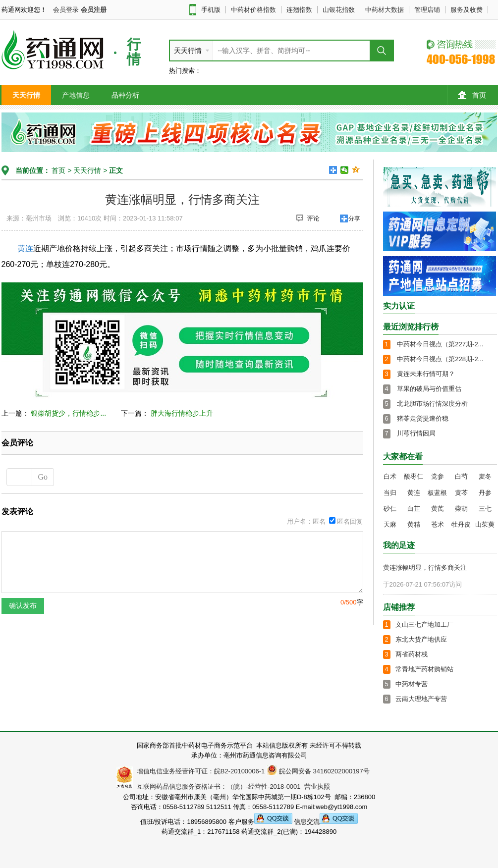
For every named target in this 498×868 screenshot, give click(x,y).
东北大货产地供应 (421, 639)
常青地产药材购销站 (424, 669)
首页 (472, 95)
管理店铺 (427, 10)
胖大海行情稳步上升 (182, 413)
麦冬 (485, 476)
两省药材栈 (412, 654)
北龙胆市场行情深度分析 (432, 404)
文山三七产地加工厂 (424, 624)
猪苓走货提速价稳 (423, 418)
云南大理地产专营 (421, 699)
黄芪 (438, 509)
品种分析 (125, 95)
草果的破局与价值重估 (429, 389)
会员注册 (94, 10)
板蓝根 (437, 493)
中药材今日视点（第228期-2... (440, 359)
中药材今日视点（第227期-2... (440, 344)
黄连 (25, 248)
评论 (308, 218)
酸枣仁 (414, 476)
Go (43, 477)
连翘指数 (299, 10)
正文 (116, 170)
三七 (485, 509)
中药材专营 (412, 684)
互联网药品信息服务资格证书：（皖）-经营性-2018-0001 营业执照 (232, 787)
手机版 (211, 10)
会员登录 (66, 10)
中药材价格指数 (253, 10)
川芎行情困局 (416, 433)
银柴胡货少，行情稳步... (68, 413)
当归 (390, 493)
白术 (390, 476)
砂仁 (390, 509)
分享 (354, 218)
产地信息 (76, 95)
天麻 (390, 524)
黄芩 (461, 493)
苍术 (438, 524)
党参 (438, 476)
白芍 (461, 476)
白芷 (414, 509)
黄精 (414, 524)
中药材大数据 (385, 10)
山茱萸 (485, 524)
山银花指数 (339, 10)
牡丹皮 (461, 524)
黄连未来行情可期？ (426, 374)
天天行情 (26, 95)
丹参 (485, 493)
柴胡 (461, 509)
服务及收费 (467, 10)
